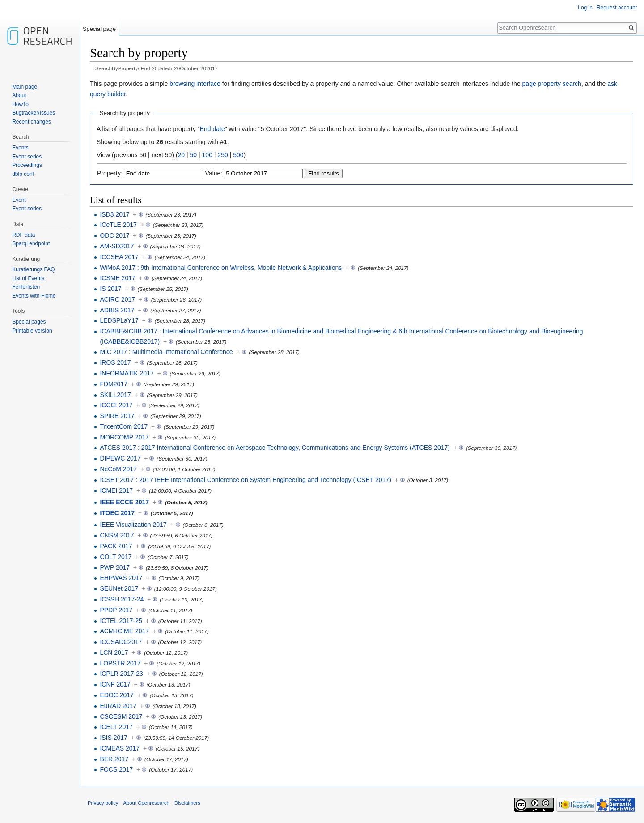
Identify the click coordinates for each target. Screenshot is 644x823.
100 (207, 155)
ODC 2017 (114, 235)
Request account (617, 8)
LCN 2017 (114, 652)
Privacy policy (103, 803)
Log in (585, 8)
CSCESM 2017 (121, 716)
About (19, 95)
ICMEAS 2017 (120, 748)
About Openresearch (146, 803)
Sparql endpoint (31, 243)
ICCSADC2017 (121, 642)
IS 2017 (110, 289)
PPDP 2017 (116, 610)
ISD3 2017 (114, 214)
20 (182, 155)
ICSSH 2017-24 (122, 599)
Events (20, 148)
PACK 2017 (116, 546)
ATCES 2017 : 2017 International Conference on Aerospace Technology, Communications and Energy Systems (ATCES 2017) (275, 448)
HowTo (20, 104)
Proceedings (27, 165)
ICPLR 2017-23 (121, 674)
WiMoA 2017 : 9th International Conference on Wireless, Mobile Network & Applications (221, 268)
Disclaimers (187, 803)
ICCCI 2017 (116, 405)
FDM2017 (113, 384)
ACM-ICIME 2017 (124, 631)
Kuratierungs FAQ (33, 269)
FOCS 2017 (116, 769)
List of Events (28, 278)
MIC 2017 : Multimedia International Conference (166, 352)
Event (19, 200)
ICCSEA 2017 (119, 257)
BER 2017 (114, 759)
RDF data (23, 235)
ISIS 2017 (114, 738)
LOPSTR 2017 (120, 663)
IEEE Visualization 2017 (133, 525)
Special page (99, 29)
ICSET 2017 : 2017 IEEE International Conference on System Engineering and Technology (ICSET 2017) (245, 480)
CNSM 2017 (117, 535)
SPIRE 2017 (117, 416)
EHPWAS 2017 (121, 578)
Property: (110, 173)
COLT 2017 (116, 557)
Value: (214, 173)
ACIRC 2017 (117, 299)
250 (222, 155)
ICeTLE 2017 (118, 225)
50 (194, 155)
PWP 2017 (115, 567)
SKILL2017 (115, 395)
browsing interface (195, 84)
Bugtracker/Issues (34, 113)
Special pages (29, 322)
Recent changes (32, 122)
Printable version (32, 331)
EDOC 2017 (117, 695)
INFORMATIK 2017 (127, 373)
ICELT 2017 (116, 727)
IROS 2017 (115, 362)
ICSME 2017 (117, 278)
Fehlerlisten (26, 287)
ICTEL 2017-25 (121, 621)
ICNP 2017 (115, 684)
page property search (552, 84)
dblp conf (23, 174)
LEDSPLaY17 (119, 320)
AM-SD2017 (117, 246)
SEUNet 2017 (119, 588)
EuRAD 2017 (118, 706)
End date (212, 129)
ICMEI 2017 (116, 490)
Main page (25, 87)
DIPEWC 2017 (120, 458)
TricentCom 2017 (124, 426)
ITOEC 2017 (117, 513)
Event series (27, 157)
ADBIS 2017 (117, 310)
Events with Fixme (34, 296)
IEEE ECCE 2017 (124, 502)
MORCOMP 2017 (124, 437)
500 (238, 155)
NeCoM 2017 (118, 469)
